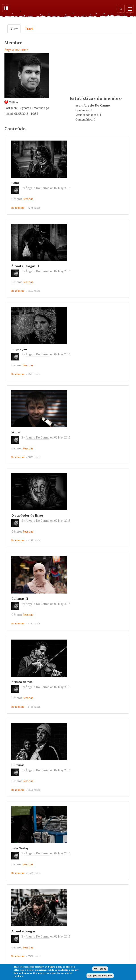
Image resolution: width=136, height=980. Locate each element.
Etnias (16, 432)
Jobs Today (20, 848)
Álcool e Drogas (23, 931)
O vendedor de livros (27, 515)
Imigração (19, 349)
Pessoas (28, 199)
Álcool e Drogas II (25, 266)
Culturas (18, 765)
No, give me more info (100, 976)
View (16, 29)
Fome (15, 183)
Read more (18, 208)
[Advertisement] (103, 64)
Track (29, 29)
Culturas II (20, 599)
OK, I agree (100, 969)
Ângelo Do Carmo (16, 50)
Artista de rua (22, 682)
